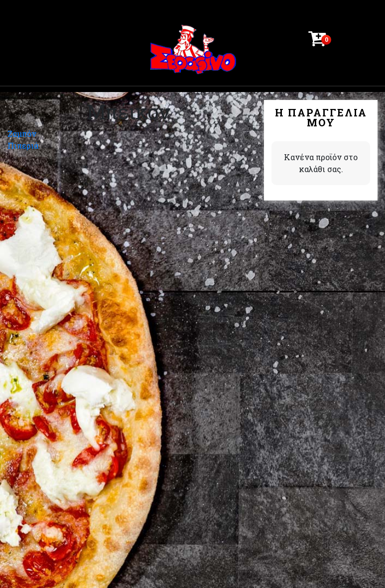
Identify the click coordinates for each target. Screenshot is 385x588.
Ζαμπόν (22, 134)
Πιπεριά (23, 146)
